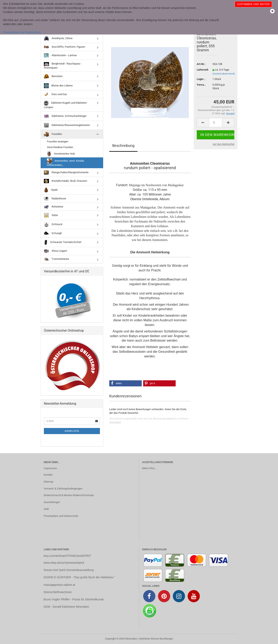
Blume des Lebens (58, 86)
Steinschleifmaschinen (58, 592)
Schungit (53, 233)
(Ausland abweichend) (224, 74)
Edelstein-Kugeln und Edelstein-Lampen (66, 105)
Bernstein (53, 76)
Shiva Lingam (55, 251)
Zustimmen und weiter (253, 4)
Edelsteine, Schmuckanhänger (65, 116)
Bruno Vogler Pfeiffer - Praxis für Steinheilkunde (74, 599)
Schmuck (53, 225)
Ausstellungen (52, 502)
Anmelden (115, 422)
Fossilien (53, 134)
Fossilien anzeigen (58, 141)
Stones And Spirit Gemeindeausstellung (69, 570)
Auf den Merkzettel (223, 144)
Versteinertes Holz (61, 154)
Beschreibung (123, 146)
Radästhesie (55, 199)
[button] (125, 383)
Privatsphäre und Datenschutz (22, 32)
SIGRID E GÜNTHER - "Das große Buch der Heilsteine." (79, 577)
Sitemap (48, 482)
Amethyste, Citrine (58, 38)
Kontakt (48, 475)
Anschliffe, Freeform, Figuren (64, 47)
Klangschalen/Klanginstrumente (66, 173)
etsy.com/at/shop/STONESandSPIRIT (67, 556)
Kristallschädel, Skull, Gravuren (65, 181)
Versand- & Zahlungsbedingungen (63, 489)
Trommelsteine (56, 259)
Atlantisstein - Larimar (60, 55)
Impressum (50, 468)
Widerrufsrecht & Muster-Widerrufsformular (69, 495)
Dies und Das (55, 94)
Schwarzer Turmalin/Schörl (63, 242)
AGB (46, 509)
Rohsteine (54, 207)
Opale (51, 190)
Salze (51, 215)
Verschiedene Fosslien (60, 147)
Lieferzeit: (202, 70)
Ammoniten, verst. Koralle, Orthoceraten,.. (66, 162)
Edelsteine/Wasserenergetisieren (67, 125)
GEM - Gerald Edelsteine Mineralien (66, 607)
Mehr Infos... (149, 468)
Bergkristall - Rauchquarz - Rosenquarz (63, 66)
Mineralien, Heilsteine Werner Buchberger (149, 639)
